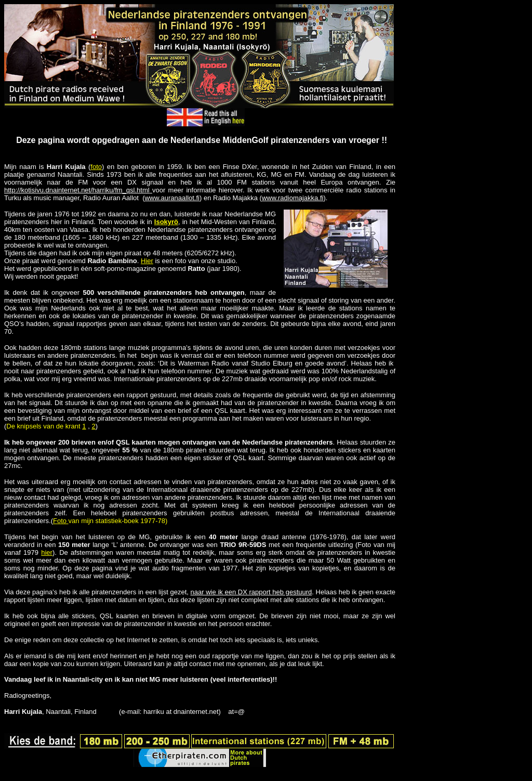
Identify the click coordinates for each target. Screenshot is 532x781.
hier (47, 552)
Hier (147, 261)
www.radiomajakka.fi (293, 198)
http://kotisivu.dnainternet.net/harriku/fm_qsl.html (78, 190)
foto (96, 167)
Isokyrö (166, 222)
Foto (61, 521)
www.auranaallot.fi (172, 198)
